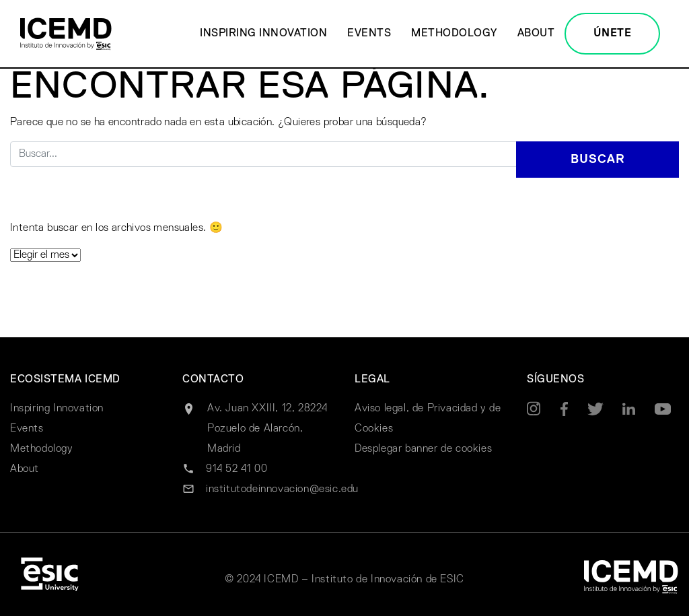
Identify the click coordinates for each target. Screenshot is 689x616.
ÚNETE (613, 34)
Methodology (454, 34)
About (536, 34)
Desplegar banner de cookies (423, 449)
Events (369, 34)
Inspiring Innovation (263, 34)
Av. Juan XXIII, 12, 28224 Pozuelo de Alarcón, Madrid (267, 429)
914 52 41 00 (237, 469)
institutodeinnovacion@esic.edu (282, 489)
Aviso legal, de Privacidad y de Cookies (428, 419)
